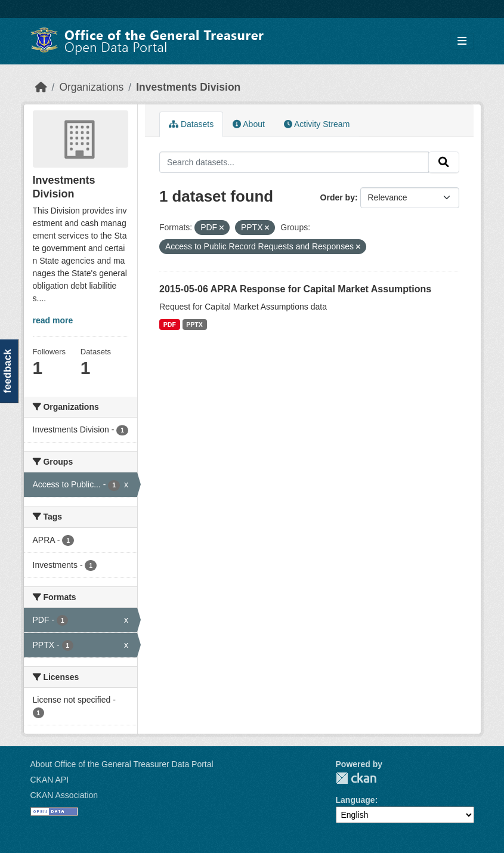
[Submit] (444, 162)
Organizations (91, 87)
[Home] (41, 87)
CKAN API (50, 780)
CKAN (356, 778)
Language (355, 800)
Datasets (191, 124)
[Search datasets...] (294, 162)
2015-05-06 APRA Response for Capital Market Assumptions (295, 289)
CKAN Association (64, 795)
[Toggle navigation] (462, 41)
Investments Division (188, 87)
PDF (170, 324)
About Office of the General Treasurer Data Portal (122, 764)
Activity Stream (317, 124)
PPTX (194, 324)
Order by (338, 197)
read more (53, 320)
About (249, 124)
